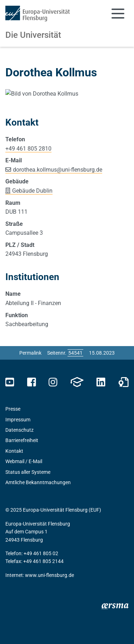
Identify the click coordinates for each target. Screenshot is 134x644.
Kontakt (14, 541)
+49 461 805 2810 (28, 239)
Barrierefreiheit (22, 531)
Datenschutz (19, 520)
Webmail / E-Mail (24, 552)
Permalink (30, 443)
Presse (13, 500)
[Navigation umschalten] (118, 14)
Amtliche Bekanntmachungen (38, 573)
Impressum (18, 510)
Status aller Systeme (28, 562)
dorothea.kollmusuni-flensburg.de (58, 260)
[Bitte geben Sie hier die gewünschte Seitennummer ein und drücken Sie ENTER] (75, 443)
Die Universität (33, 35)
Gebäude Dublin (32, 281)
